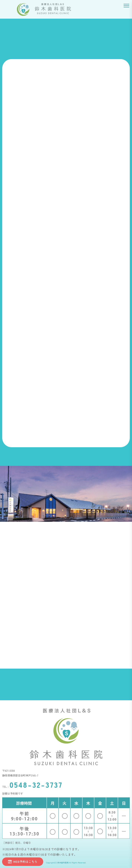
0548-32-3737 (36, 785)
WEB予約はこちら (23, 861)
